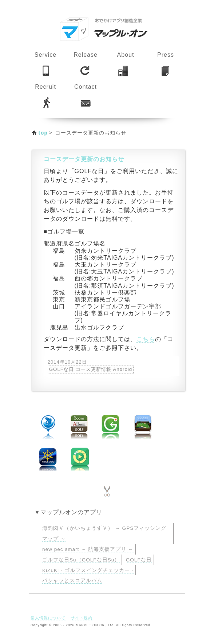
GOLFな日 (139, 560)
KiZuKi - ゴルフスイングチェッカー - (88, 570)
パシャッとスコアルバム (72, 581)
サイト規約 (82, 618)
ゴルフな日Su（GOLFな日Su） (81, 560)
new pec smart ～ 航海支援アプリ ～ (88, 549)
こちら (146, 339)
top (43, 133)
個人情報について (48, 618)
